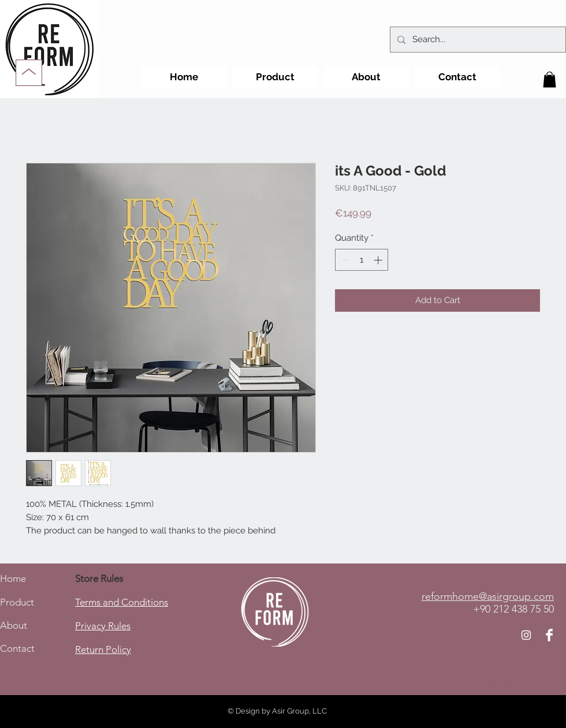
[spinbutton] (362, 260)
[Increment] (379, 260)
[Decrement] (345, 260)
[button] (550, 79)
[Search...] (477, 40)
